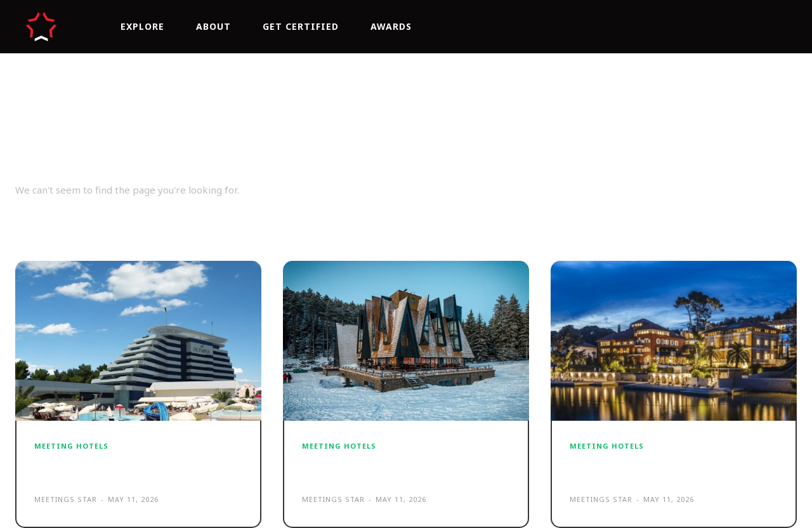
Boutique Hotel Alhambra (660, 468)
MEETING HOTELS (71, 446)
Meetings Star (66, 499)
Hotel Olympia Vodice (110, 468)
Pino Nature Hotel (366, 468)
